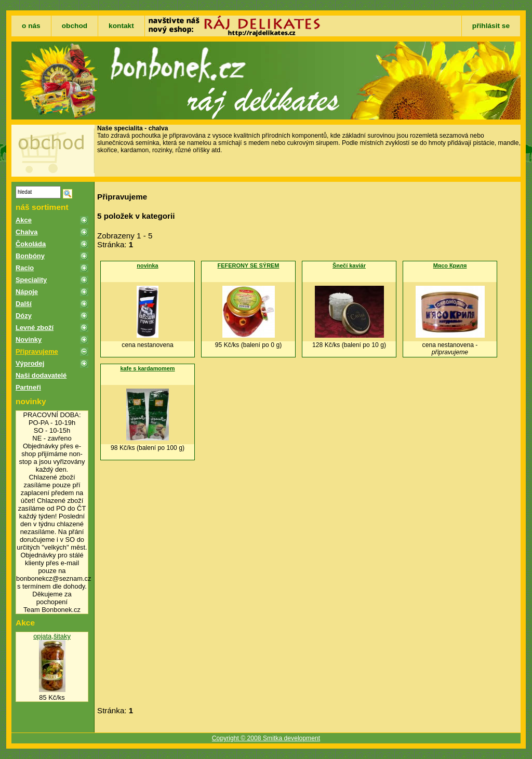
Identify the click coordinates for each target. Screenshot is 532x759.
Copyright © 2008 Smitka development (266, 738)
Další (24, 304)
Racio (25, 268)
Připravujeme (37, 351)
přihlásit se (491, 26)
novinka (147, 265)
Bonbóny (30, 256)
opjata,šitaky (52, 636)
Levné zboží (35, 328)
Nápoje (27, 292)
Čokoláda (31, 244)
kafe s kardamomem (147, 368)
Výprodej (30, 363)
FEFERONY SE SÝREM (249, 265)
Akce (24, 220)
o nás (31, 26)
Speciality (31, 280)
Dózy (24, 316)
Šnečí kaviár (349, 265)
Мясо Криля (450, 265)
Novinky (29, 339)
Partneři (28, 387)
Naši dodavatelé (41, 375)
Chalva (26, 232)
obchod (75, 26)
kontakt (121, 26)
